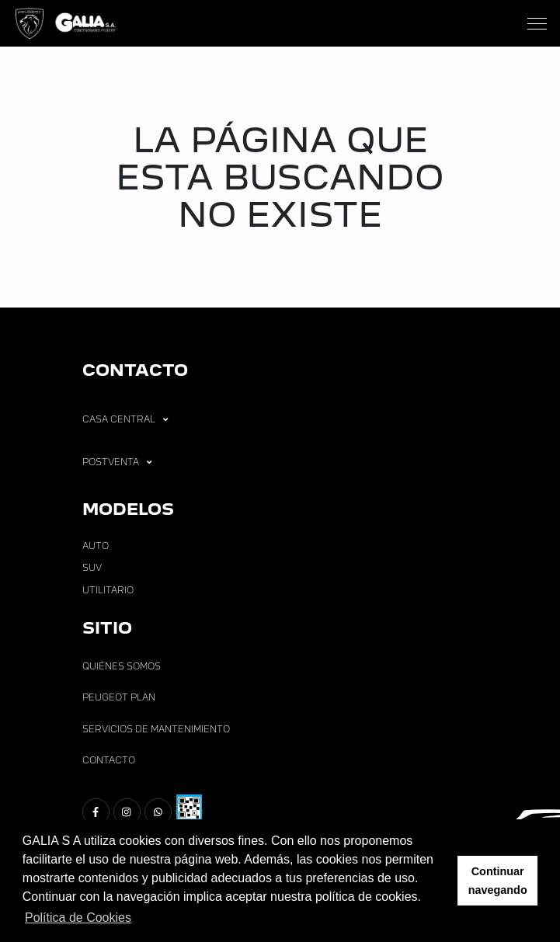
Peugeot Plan (119, 697)
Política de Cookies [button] (78, 918)
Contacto (109, 760)
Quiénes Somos (122, 666)
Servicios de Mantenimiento (156, 729)
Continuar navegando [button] (498, 881)
